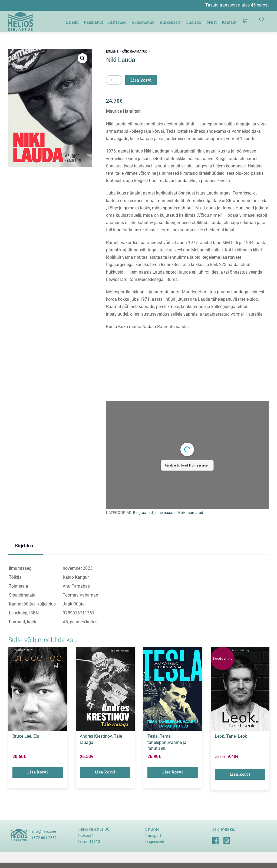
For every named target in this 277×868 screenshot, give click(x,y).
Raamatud (93, 22)
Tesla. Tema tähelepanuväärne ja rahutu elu (167, 742)
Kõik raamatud (135, 51)
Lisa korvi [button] (38, 772)
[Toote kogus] (114, 80)
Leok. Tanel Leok (231, 736)
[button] (83, 58)
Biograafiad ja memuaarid (155, 513)
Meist (212, 22)
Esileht (72, 22)
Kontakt (229, 22)
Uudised (193, 22)
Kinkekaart (170, 22)
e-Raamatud (143, 22)
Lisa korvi (141, 80)
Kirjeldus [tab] (24, 546)
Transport (153, 835)
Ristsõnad (117, 22)
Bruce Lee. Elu (26, 736)
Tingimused (154, 841)
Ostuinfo (152, 829)
